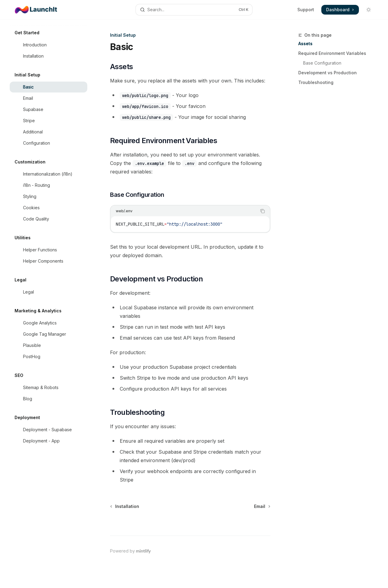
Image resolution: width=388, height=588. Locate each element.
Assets (305, 44)
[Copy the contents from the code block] (263, 211)
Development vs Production (328, 73)
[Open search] (194, 10)
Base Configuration (322, 63)
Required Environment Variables (332, 53)
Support (306, 10)
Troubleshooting (316, 82)
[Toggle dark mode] (369, 10)
